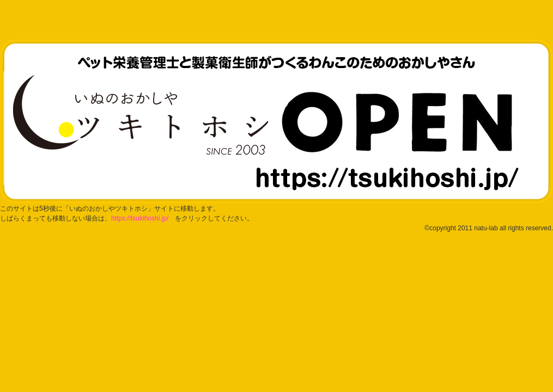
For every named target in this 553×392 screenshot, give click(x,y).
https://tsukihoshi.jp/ (140, 218)
